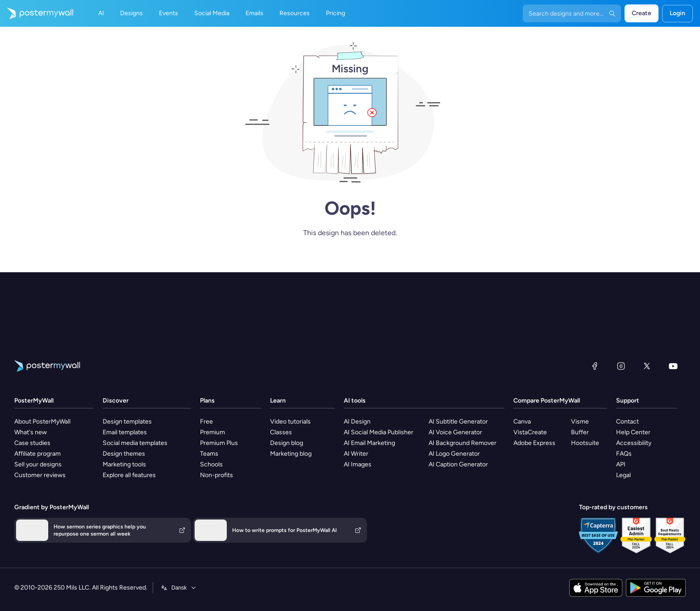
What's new (31, 432)
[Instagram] (621, 366)
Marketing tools (124, 464)
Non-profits (217, 475)
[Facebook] (595, 366)
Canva (522, 422)
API (621, 464)
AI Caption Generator (458, 464)
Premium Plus (219, 443)
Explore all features (129, 475)
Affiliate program (37, 454)
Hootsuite (585, 443)
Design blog (287, 443)
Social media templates (135, 443)
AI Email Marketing (369, 443)
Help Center (633, 432)
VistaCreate (530, 432)
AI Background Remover (462, 443)
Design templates (127, 422)
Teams (209, 454)
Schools (211, 464)
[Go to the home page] (37, 13)
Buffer (580, 432)
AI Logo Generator (454, 454)
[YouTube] (673, 366)
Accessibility (634, 443)
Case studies (32, 443)
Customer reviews (40, 475)
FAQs (624, 454)
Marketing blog (291, 454)
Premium (212, 432)
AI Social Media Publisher (379, 432)
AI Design (357, 422)
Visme (580, 422)
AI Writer (356, 454)
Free (206, 422)
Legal (623, 475)
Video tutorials (290, 422)
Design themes (124, 454)
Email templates (125, 432)
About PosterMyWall (42, 422)
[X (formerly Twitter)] (647, 366)
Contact (627, 422)
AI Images (358, 464)
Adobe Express (534, 443)
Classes (281, 432)
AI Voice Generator (455, 432)
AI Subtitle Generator (458, 422)
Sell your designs (38, 464)
